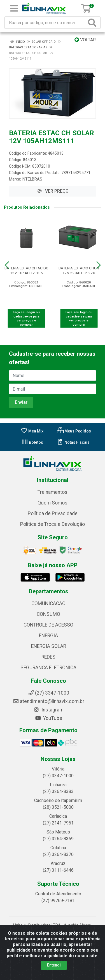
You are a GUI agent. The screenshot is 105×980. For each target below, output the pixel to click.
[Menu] (14, 8)
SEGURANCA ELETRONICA (48, 668)
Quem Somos (53, 503)
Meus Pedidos (74, 431)
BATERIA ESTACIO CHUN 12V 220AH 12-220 (79, 270)
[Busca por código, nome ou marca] (46, 23)
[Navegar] (7, 265)
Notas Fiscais (73, 442)
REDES (48, 657)
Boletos (32, 442)
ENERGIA (48, 636)
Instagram (48, 710)
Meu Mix (32, 431)
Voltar (85, 40)
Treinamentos (53, 492)
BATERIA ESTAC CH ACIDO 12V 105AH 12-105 (26, 270)
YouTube (49, 718)
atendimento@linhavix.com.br (49, 701)
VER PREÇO (53, 191)
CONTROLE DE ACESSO (48, 625)
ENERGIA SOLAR (49, 646)
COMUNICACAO (48, 603)
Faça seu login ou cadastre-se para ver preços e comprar (26, 318)
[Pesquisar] (93, 23)
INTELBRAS (32, 179)
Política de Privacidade (53, 513)
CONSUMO (48, 614)
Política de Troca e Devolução (53, 524)
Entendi (54, 965)
